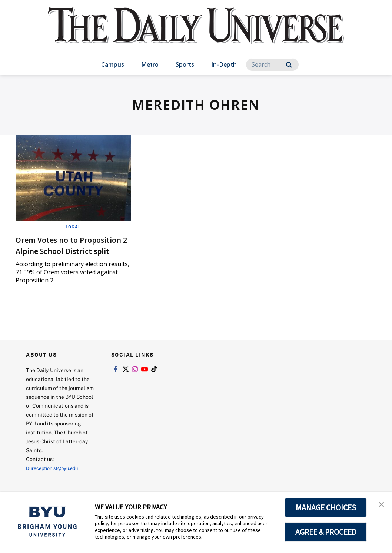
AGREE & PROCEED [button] (326, 532)
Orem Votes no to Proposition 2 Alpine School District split (59, 250)
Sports (185, 64)
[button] (380, 506)
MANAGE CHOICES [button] (326, 507)
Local (73, 226)
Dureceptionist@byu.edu (56, 479)
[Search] (272, 65)
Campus (113, 64)
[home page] (196, 33)
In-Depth (224, 64)
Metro (150, 64)
